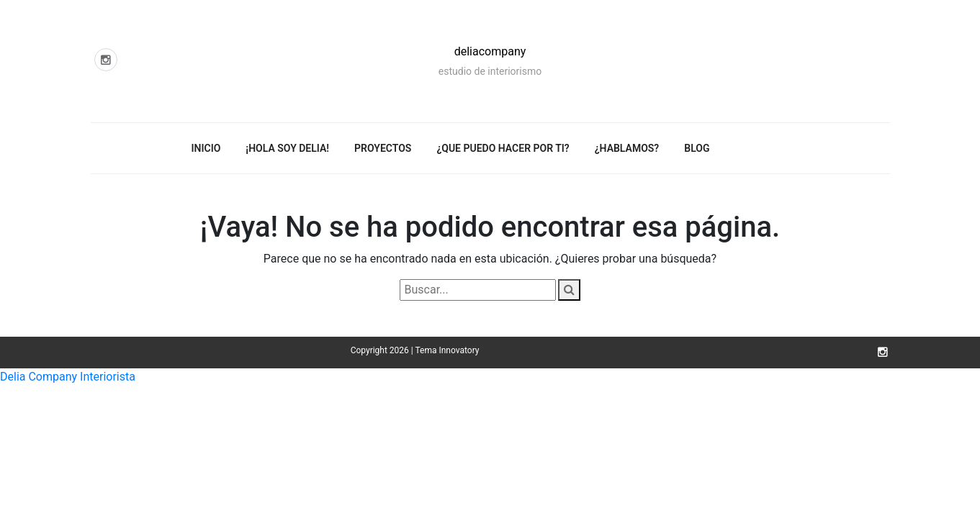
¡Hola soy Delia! (287, 148)
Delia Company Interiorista (68, 377)
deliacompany (490, 51)
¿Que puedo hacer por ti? (503, 148)
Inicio (206, 148)
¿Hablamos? (627, 148)
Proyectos (383, 148)
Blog (697, 148)
